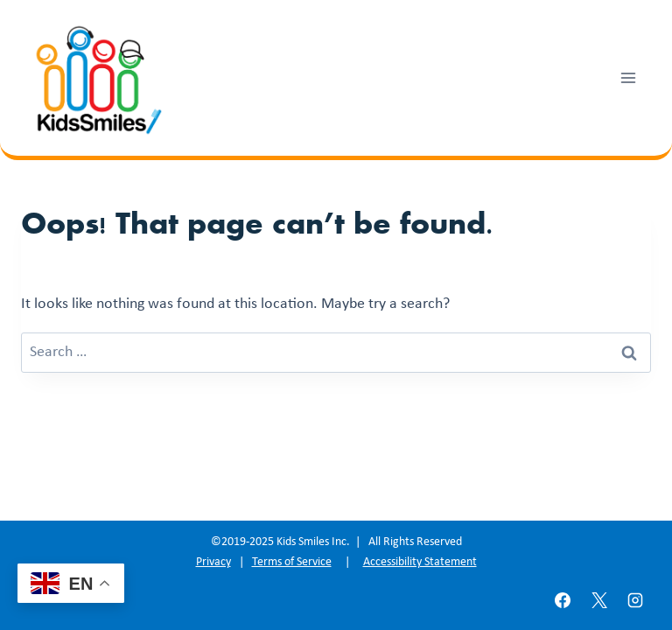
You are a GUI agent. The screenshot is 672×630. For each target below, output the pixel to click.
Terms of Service (292, 562)
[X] (599, 600)
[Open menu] (628, 77)
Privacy (213, 562)
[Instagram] (635, 600)
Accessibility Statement (420, 562)
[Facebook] (563, 600)
